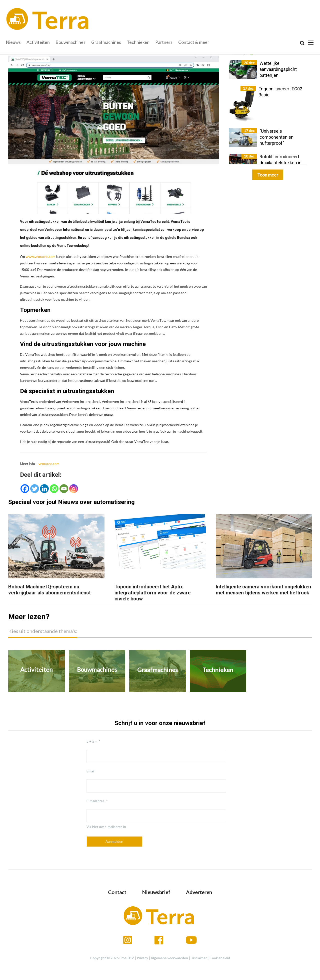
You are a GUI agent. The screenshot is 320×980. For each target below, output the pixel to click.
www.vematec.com (40, 257)
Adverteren (199, 892)
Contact (117, 892)
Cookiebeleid (220, 958)
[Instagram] (74, 489)
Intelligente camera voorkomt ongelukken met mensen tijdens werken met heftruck (263, 590)
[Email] (64, 489)
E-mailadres (95, 801)
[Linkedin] (44, 489)
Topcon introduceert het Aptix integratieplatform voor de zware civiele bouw (152, 593)
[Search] (302, 43)
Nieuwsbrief (156, 892)
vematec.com (49, 464)
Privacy (142, 958)
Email (90, 771)
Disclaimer (199, 958)
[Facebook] (25, 489)
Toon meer (268, 175)
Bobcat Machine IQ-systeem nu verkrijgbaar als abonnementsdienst (49, 590)
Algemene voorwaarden (169, 958)
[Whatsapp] (54, 489)
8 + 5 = (92, 741)
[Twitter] (35, 489)
